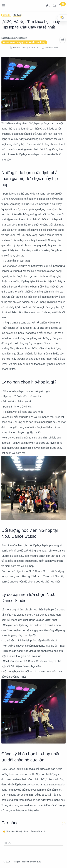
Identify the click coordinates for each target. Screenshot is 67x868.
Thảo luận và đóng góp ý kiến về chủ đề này (24, 42)
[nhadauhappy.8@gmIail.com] (14, 38)
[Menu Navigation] (3, 5)
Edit (39, 862)
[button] (48, 5)
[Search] (54, 5)
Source (33, 862)
